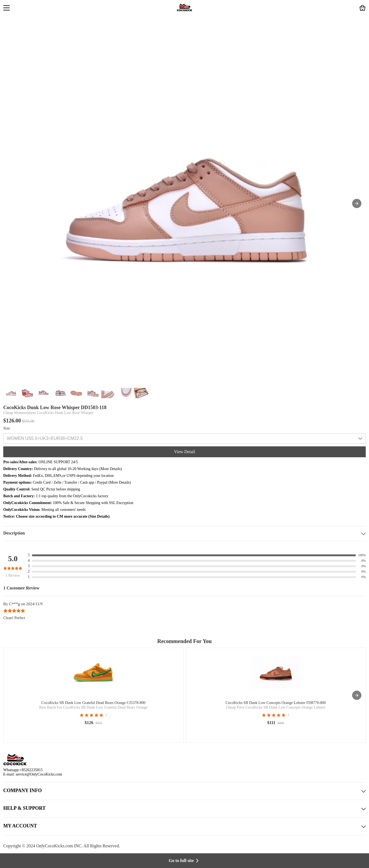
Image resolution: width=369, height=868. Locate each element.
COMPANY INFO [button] (184, 791)
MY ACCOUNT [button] (184, 826)
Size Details (99, 516)
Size (7, 428)
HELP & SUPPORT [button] (184, 809)
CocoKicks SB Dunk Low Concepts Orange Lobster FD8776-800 (276, 703)
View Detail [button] (184, 452)
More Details (111, 469)
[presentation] (357, 695)
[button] (7, 8)
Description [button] (184, 534)
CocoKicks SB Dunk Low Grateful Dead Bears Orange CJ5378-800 (93, 703)
